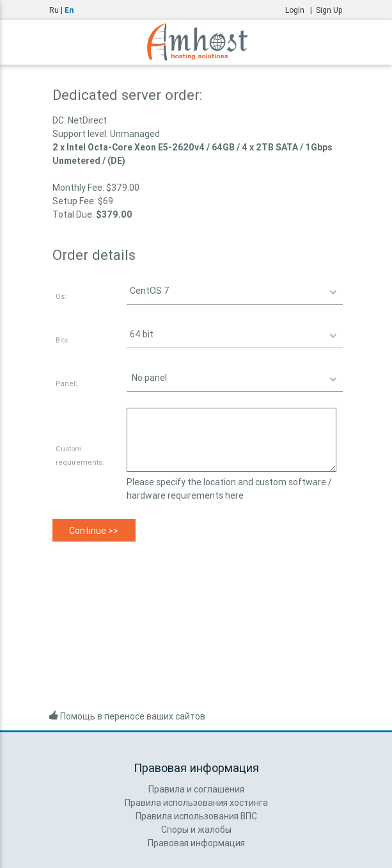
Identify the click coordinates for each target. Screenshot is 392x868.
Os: (61, 296)
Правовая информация (196, 843)
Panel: (67, 383)
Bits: (63, 340)
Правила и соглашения (196, 789)
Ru (54, 10)
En (69, 10)
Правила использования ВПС (196, 816)
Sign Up (329, 10)
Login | (301, 10)
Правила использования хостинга (196, 803)
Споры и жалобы (196, 830)
